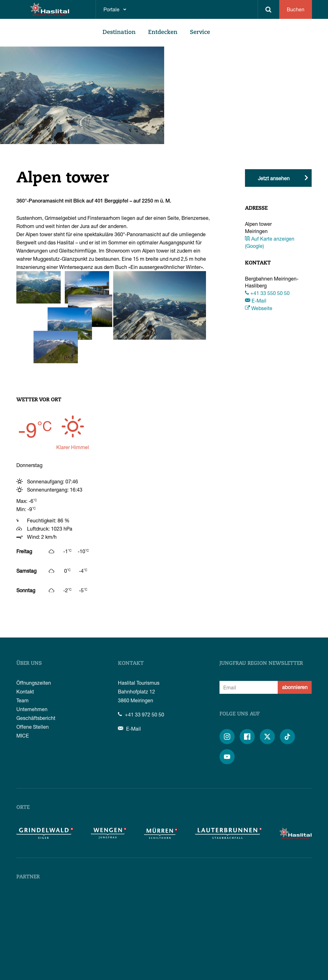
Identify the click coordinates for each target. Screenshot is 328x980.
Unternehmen (32, 673)
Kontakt (25, 655)
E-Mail (256, 301)
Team (22, 664)
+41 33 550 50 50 (267, 293)
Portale (111, 9)
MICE (23, 699)
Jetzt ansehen (274, 178)
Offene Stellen (33, 690)
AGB (242, 969)
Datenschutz (266, 969)
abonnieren (295, 651)
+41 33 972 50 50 (141, 678)
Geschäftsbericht (36, 682)
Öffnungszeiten (34, 646)
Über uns (29, 627)
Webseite (259, 308)
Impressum (298, 969)
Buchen (296, 9)
